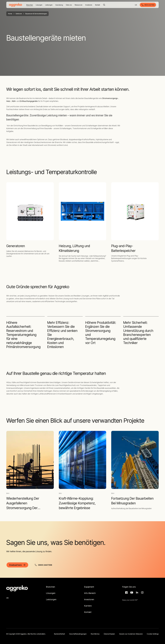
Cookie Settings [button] (153, 634)
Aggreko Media (131, 593)
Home (10, 14)
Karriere (88, 606)
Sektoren (19, 14)
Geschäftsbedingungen (78, 634)
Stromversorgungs (110, 98)
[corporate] (15, 5)
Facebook (126, 593)
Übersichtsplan (109, 634)
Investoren (89, 599)
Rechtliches (95, 634)
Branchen (51, 587)
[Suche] (104, 5)
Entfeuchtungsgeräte (29, 101)
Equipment (89, 587)
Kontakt (88, 612)
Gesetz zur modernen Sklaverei (131, 634)
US (136, 5)
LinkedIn (137, 593)
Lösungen (51, 593)
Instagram (142, 593)
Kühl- (14, 101)
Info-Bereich (90, 593)
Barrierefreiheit (60, 634)
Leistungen (51, 599)
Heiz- (9, 101)
